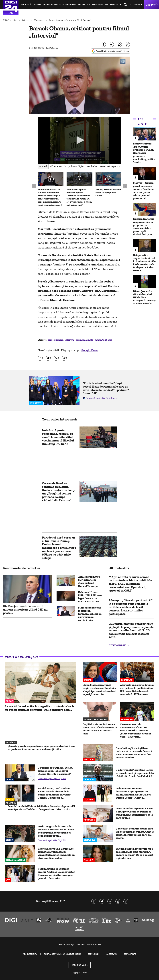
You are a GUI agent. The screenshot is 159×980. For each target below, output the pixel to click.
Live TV (150, 5)
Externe (71, 5)
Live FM (135, 5)
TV (89, 5)
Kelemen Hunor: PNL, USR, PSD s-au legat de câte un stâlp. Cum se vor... (90, 597)
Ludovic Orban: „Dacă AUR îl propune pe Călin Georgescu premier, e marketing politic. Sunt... (144, 153)
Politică (26, 5)
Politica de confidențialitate (88, 945)
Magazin (97, 5)
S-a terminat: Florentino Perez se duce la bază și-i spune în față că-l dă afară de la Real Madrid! (135, 773)
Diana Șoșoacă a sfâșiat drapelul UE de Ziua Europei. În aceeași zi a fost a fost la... (144, 297)
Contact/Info (130, 954)
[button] (80, 140)
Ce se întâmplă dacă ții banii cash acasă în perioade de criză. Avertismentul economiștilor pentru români (134, 753)
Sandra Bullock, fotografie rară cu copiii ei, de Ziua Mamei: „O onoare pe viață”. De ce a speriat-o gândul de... (135, 853)
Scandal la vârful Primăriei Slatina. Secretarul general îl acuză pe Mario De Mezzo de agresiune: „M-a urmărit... (41, 808)
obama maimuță (85, 340)
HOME (6, 20)
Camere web (111, 954)
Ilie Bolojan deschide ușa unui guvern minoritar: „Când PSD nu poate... (25, 609)
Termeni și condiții (66, 945)
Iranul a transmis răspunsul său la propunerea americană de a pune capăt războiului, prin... (144, 227)
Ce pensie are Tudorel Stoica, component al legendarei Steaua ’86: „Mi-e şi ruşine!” (55, 771)
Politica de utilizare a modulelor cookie (62, 954)
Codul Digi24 (93, 954)
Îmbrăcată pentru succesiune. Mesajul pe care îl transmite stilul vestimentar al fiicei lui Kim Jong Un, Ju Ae (58, 437)
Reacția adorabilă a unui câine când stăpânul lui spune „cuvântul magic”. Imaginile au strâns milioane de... (56, 853)
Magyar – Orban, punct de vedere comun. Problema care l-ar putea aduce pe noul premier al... (144, 191)
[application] (79, 140)
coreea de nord (56, 340)
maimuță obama (103, 340)
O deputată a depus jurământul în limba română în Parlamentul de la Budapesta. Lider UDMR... (144, 263)
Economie (57, 5)
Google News (90, 350)
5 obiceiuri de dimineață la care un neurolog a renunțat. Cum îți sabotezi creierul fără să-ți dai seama (135, 833)
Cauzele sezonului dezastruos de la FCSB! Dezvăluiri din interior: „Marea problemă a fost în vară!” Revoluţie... (136, 730)
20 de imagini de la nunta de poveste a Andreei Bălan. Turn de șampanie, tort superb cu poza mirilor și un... (56, 831)
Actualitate (41, 5)
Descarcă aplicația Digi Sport (101, 398)
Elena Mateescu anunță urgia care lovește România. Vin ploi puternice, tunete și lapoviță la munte (99, 689)
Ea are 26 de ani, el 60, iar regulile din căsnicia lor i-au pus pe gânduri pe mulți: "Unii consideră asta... (39, 708)
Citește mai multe (118, 645)
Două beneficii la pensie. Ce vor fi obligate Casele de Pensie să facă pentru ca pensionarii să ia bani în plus (134, 813)
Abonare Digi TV (30, 954)
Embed (43, 166)
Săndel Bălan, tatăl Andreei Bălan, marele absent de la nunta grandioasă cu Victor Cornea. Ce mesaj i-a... (54, 793)
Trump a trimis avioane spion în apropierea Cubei (108, 192)
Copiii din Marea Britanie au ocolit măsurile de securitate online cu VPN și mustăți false (100, 729)
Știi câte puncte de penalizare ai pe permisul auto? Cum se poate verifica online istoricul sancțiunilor (41, 747)
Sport (82, 5)
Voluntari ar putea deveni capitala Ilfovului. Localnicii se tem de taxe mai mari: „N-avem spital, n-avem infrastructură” (79, 197)
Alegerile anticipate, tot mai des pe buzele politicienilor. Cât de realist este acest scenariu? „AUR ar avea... (137, 689)
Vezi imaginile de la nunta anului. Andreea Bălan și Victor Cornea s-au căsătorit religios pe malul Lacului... (56, 873)
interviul (70, 340)
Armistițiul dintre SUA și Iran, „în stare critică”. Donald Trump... (89, 581)
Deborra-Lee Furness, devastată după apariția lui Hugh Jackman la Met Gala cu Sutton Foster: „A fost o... (134, 793)
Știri (16, 20)
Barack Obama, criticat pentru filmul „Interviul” (70, 20)
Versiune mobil (80, 965)
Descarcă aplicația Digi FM (52, 778)
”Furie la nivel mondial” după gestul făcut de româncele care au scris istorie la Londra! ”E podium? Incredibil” (106, 388)
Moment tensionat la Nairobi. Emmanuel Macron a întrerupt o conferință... (90, 614)
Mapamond (39, 20)
